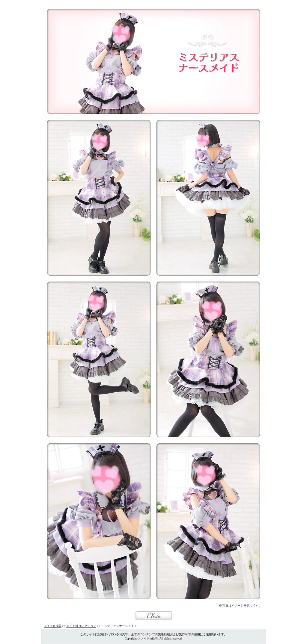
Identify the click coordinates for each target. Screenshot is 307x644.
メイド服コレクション (81, 626)
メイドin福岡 (53, 626)
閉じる (154, 615)
